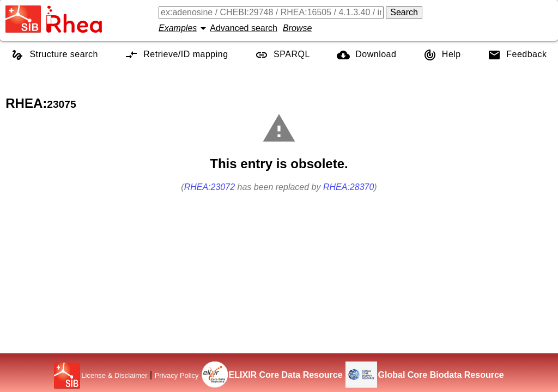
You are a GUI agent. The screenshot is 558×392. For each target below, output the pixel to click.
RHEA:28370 (348, 187)
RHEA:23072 (210, 187)
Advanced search (244, 28)
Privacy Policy (177, 375)
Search (404, 12)
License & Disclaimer (114, 375)
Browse (297, 28)
